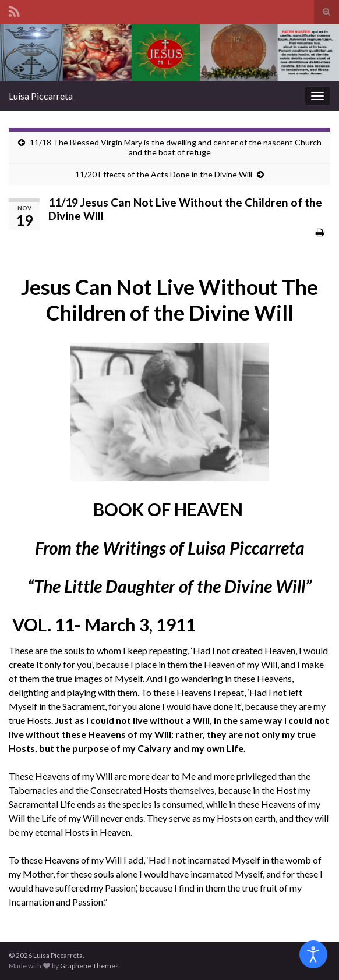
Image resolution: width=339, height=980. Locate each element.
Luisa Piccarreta (41, 96)
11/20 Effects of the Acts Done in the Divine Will (164, 174)
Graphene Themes (89, 966)
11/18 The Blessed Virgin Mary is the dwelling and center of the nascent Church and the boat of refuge (176, 147)
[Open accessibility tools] (313, 954)
